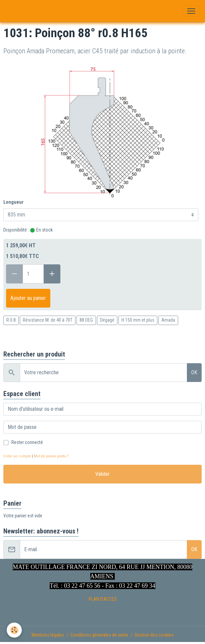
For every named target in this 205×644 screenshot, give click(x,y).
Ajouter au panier (28, 298)
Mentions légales (48, 635)
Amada (168, 320)
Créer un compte (17, 456)
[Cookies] (14, 630)
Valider (102, 474)
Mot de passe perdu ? (51, 456)
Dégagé (107, 320)
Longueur (13, 202)
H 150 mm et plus (138, 320)
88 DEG (86, 320)
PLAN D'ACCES (103, 599)
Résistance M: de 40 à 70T (48, 320)
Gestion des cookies (154, 635)
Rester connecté (27, 442)
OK (194, 372)
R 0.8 (11, 320)
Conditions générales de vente (99, 635)
